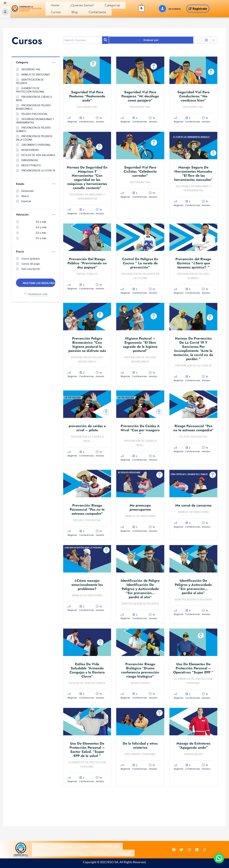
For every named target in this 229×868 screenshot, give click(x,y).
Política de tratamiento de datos (116, 845)
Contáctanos (56, 13)
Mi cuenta (41, 853)
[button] (219, 858)
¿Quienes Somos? (71, 6)
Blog (122, 6)
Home (52, 6)
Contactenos (84, 845)
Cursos (110, 6)
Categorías (94, 6)
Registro (57, 853)
